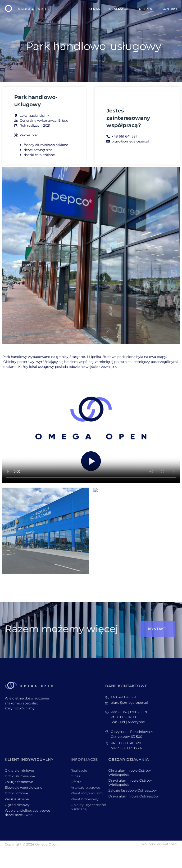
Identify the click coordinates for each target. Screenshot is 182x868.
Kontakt (169, 9)
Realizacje (119, 9)
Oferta (146, 9)
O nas (95, 9)
